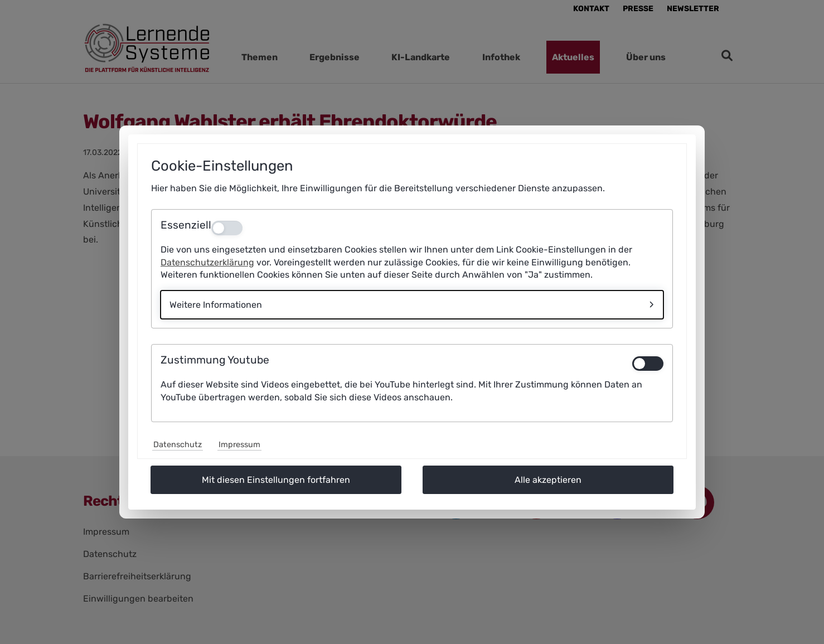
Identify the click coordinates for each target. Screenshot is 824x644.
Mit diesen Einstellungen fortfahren (276, 480)
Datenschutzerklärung (207, 262)
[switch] (648, 364)
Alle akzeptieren (548, 480)
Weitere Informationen (216, 305)
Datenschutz (178, 445)
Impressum (239, 445)
